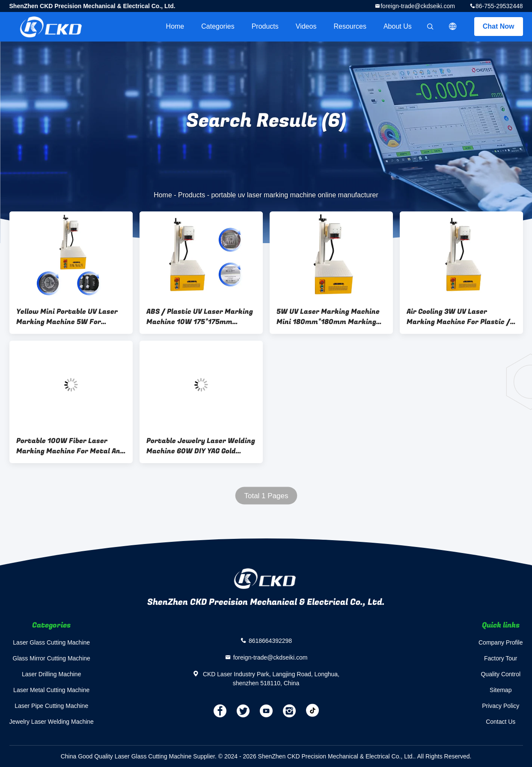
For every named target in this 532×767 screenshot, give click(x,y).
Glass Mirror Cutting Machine (52, 658)
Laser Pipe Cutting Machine (51, 706)
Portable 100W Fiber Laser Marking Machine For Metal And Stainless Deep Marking (70, 446)
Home (175, 26)
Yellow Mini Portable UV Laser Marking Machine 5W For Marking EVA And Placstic (67, 317)
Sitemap (501, 690)
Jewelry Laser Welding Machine (52, 722)
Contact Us (501, 722)
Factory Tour (501, 658)
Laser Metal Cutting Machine (51, 690)
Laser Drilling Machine (52, 674)
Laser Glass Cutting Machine (51, 642)
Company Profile (501, 642)
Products (265, 26)
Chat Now (499, 26)
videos (306, 26)
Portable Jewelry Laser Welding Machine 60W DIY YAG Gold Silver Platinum (201, 446)
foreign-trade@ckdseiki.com (418, 6)
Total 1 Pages (266, 496)
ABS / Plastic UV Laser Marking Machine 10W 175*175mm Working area (200, 317)
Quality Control (501, 674)
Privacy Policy (501, 706)
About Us (398, 26)
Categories (218, 26)
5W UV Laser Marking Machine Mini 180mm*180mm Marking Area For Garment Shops (328, 317)
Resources (350, 26)
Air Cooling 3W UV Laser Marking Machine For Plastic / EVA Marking (458, 317)
